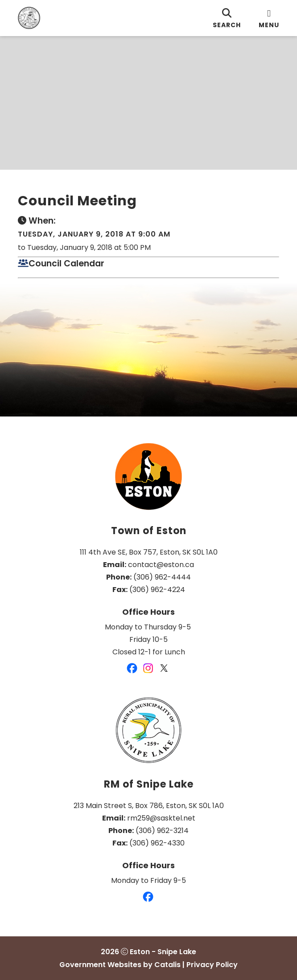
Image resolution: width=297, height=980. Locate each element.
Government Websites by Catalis (120, 965)
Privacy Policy (212, 965)
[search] (227, 18)
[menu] (269, 18)
